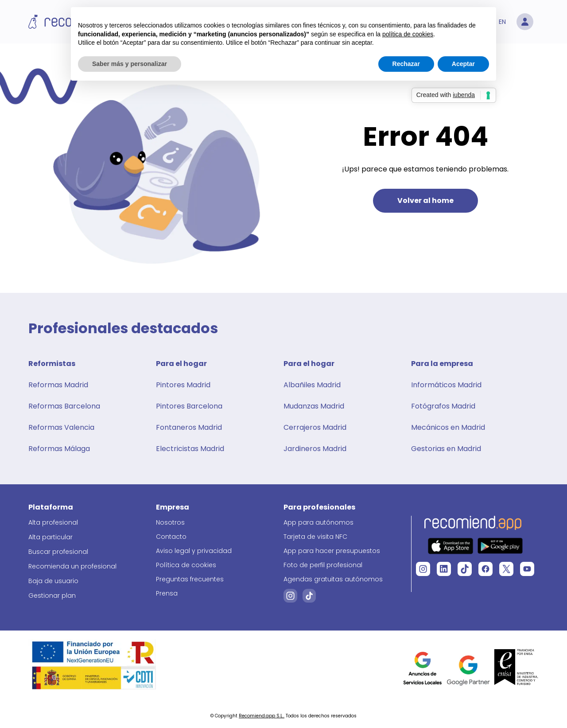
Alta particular (50, 537)
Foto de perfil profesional (323, 565)
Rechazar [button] (406, 64)
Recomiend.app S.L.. (262, 716)
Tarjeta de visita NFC (315, 537)
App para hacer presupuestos (332, 551)
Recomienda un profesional (72, 566)
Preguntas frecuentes (190, 579)
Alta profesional (53, 522)
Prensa (167, 593)
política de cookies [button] (408, 34)
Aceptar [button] (463, 64)
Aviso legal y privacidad (194, 551)
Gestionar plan (52, 596)
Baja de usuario (53, 581)
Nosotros (170, 522)
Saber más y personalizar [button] (130, 64)
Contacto (171, 537)
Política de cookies (186, 565)
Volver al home (425, 200)
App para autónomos (318, 522)
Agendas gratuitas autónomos (333, 579)
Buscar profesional (58, 552)
